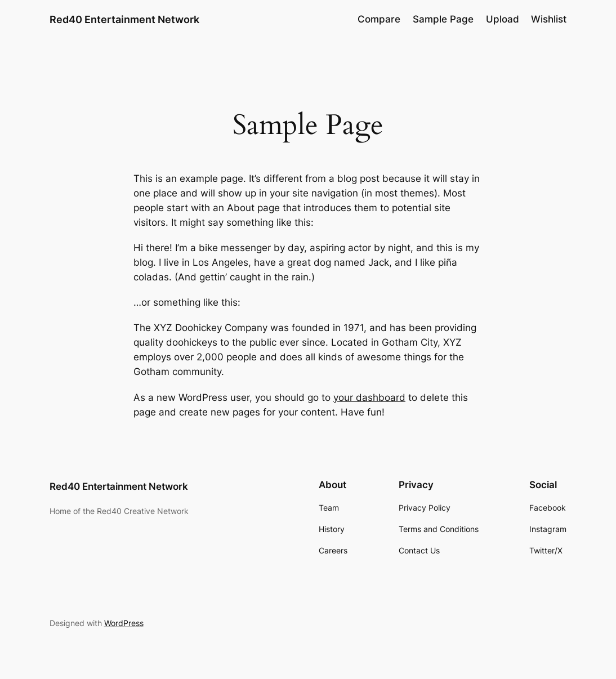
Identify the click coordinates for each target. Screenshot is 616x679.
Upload (503, 19)
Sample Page (443, 19)
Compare (379, 19)
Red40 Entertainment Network (124, 19)
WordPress (124, 623)
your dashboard (369, 397)
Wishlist (549, 19)
